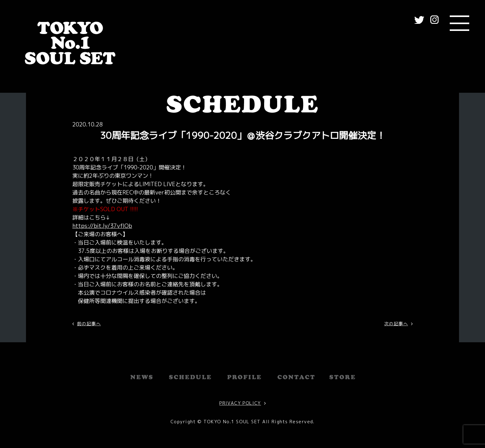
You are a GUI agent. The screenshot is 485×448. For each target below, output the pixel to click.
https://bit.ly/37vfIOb (102, 226)
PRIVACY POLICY (240, 403)
